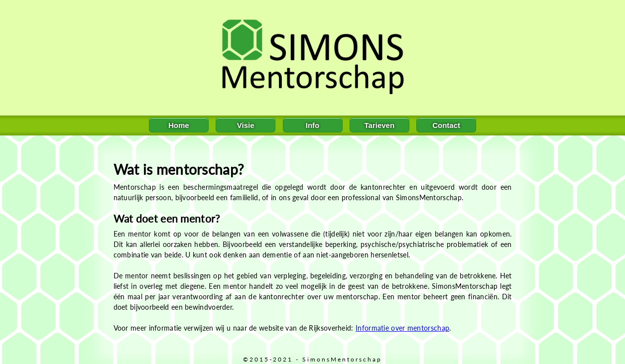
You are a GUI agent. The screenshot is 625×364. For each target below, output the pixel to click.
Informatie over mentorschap (402, 328)
